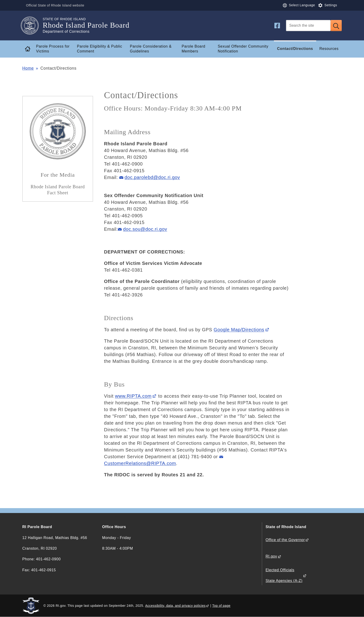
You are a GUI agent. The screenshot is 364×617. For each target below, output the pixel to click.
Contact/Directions (295, 49)
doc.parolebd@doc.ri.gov (152, 177)
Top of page (221, 606)
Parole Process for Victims (53, 49)
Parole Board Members (193, 49)
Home (28, 68)
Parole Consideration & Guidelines (151, 49)
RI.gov (271, 556)
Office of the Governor (285, 540)
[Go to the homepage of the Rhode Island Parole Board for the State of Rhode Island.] (32, 26)
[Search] (308, 26)
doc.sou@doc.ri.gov (145, 229)
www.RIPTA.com (133, 396)
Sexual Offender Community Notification (243, 49)
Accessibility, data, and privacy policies (175, 606)
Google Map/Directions (239, 330)
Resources (329, 49)
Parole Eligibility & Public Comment (100, 49)
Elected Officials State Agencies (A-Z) (284, 575)
